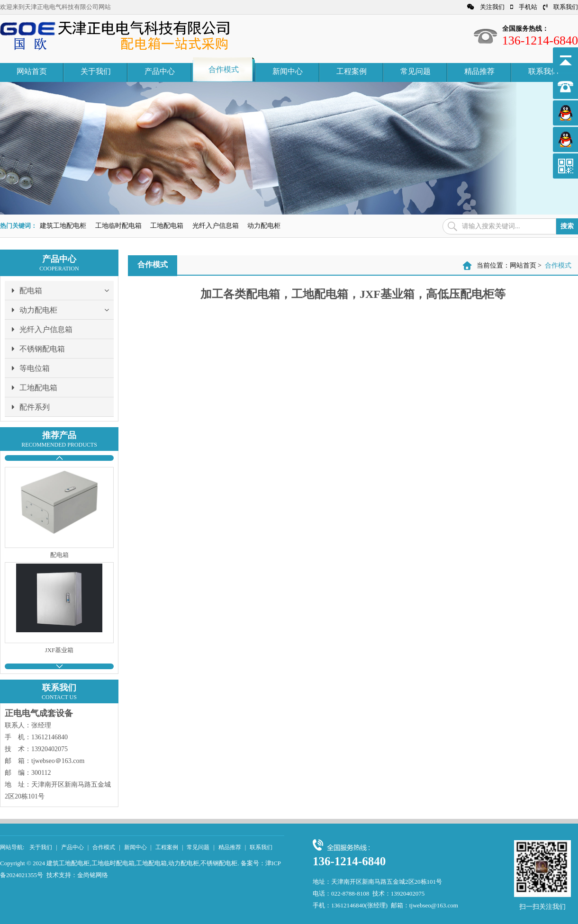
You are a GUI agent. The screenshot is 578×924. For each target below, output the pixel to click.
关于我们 (96, 71)
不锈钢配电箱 (38, 349)
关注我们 (486, 7)
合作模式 (224, 69)
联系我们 (560, 7)
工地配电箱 (167, 226)
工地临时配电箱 (118, 226)
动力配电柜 (264, 226)
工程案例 (352, 71)
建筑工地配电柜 (63, 226)
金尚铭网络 (93, 875)
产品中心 (160, 71)
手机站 (524, 7)
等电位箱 (31, 368)
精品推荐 (479, 71)
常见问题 (415, 71)
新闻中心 (288, 71)
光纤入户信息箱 (216, 226)
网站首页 (32, 71)
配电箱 (63, 290)
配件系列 (31, 407)
